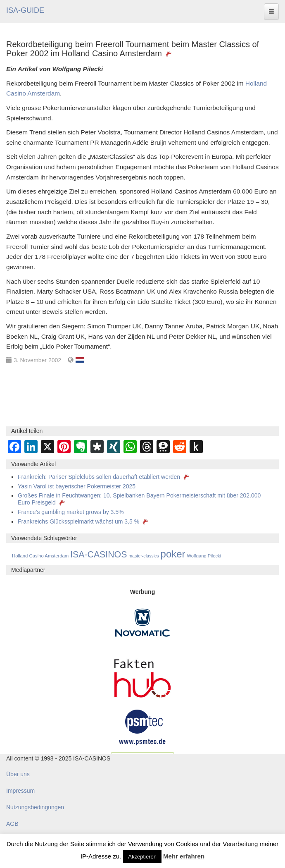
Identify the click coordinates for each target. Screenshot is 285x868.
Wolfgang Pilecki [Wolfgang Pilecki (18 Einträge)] (204, 556)
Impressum (20, 791)
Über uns (18, 774)
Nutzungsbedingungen (35, 807)
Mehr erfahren (184, 856)
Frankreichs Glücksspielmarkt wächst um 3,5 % (84, 521)
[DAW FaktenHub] (142, 676)
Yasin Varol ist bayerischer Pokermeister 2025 (77, 486)
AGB (12, 824)
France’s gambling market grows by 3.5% (71, 512)
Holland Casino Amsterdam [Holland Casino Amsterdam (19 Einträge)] (40, 556)
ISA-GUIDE (25, 10)
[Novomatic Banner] (142, 622)
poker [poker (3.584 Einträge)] (173, 554)
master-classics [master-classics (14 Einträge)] (144, 556)
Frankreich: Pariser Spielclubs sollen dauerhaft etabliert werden (104, 477)
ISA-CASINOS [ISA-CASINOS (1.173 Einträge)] (99, 555)
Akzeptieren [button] (142, 857)
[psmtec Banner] (142, 726)
